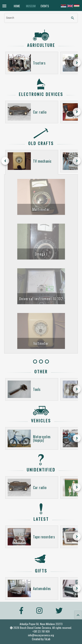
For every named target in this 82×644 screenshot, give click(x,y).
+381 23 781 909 (41, 631)
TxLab (47, 639)
